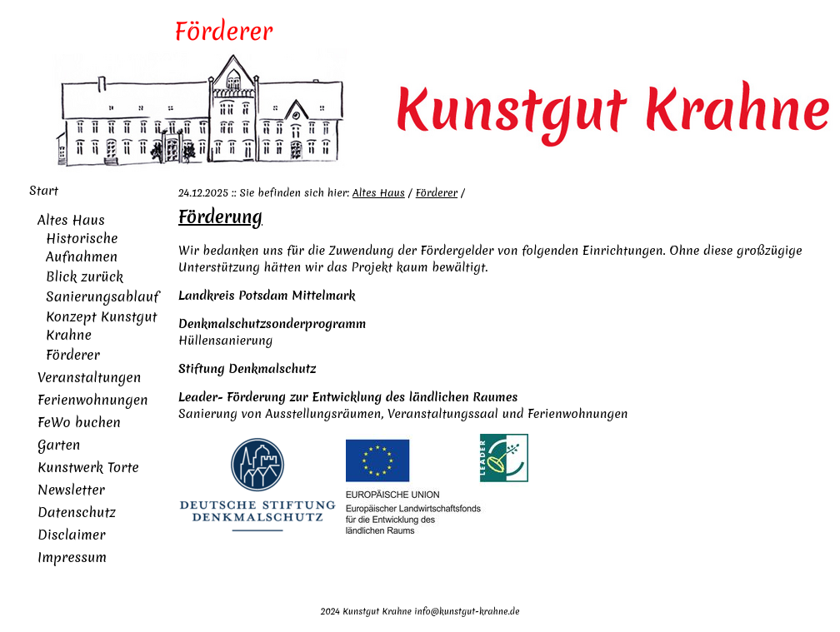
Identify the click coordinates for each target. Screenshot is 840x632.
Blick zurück (85, 276)
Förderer (73, 355)
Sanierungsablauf (102, 296)
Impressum (72, 557)
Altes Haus (71, 220)
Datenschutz (77, 512)
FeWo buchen (79, 422)
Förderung (220, 217)
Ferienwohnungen (93, 400)
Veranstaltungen (89, 377)
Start (44, 191)
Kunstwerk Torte (88, 467)
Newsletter (71, 490)
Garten (59, 445)
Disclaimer (71, 535)
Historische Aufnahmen (82, 247)
